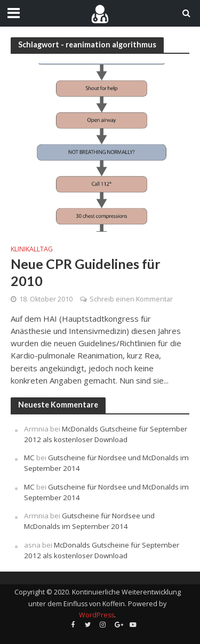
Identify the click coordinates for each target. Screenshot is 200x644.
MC (29, 458)
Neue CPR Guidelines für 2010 (86, 272)
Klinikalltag (32, 249)
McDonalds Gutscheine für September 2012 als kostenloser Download (106, 434)
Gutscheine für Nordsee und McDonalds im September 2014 (89, 521)
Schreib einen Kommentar (131, 299)
